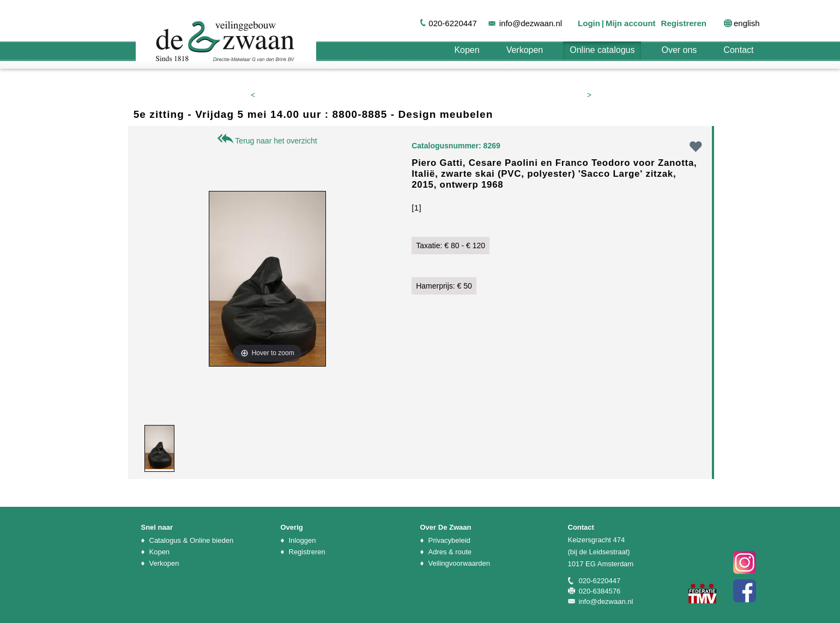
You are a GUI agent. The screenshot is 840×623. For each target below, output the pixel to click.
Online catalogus (602, 50)
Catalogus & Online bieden (192, 540)
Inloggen (303, 540)
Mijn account (631, 23)
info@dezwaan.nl (531, 23)
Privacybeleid (449, 540)
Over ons (679, 50)
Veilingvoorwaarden (459, 563)
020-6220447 (452, 23)
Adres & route (450, 552)
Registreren (684, 23)
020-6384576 (600, 591)
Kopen (467, 50)
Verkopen (525, 50)
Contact (738, 50)
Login (589, 23)
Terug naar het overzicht (267, 141)
